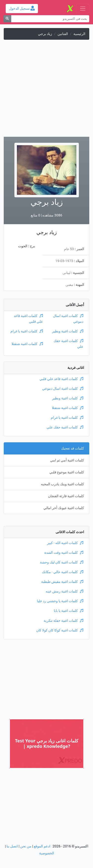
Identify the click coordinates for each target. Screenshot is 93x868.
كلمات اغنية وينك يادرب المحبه (62, 484)
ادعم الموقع (42, 846)
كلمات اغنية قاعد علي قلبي (61, 379)
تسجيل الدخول (22, 9)
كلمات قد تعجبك (73, 448)
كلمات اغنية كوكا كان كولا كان (60, 630)
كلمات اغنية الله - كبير (65, 543)
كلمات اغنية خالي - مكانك (63, 572)
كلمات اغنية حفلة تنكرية (63, 621)
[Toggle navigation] (83, 9)
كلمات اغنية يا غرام (27, 331)
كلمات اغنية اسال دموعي (63, 389)
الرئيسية (79, 34)
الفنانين (63, 34)
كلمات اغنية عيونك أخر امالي (64, 508)
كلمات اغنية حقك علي (65, 427)
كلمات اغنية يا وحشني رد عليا (60, 601)
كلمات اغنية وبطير (68, 331)
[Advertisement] (46, 90)
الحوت (23, 246)
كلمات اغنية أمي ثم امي (67, 460)
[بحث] (7, 19)
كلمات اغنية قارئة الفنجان (66, 496)
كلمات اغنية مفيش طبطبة (62, 582)
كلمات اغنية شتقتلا (27, 344)
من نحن (26, 846)
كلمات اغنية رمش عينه (64, 591)
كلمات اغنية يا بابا (69, 611)
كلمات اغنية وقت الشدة (64, 553)
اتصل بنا (12, 846)
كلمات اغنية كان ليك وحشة (62, 562)
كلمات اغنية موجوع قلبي (67, 472)
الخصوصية (47, 853)
